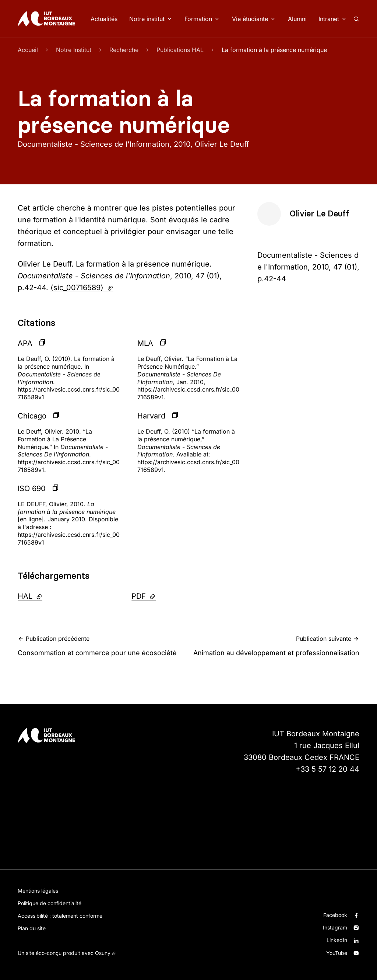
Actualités (104, 19)
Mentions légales (38, 891)
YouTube (337, 953)
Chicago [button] (32, 416)
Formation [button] (198, 19)
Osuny (103, 953)
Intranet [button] (329, 19)
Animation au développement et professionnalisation (276, 646)
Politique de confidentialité (50, 903)
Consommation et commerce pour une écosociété (101, 646)
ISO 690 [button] (32, 489)
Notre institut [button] (147, 19)
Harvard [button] (151, 416)
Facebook (335, 915)
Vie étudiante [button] (250, 19)
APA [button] (25, 343)
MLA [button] (145, 343)
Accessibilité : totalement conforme (60, 916)
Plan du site (32, 928)
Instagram (335, 927)
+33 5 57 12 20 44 (327, 769)
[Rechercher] (356, 19)
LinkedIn (337, 940)
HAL (50, 595)
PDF (163, 595)
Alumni (297, 19)
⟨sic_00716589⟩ (82, 288)
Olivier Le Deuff (319, 214)
